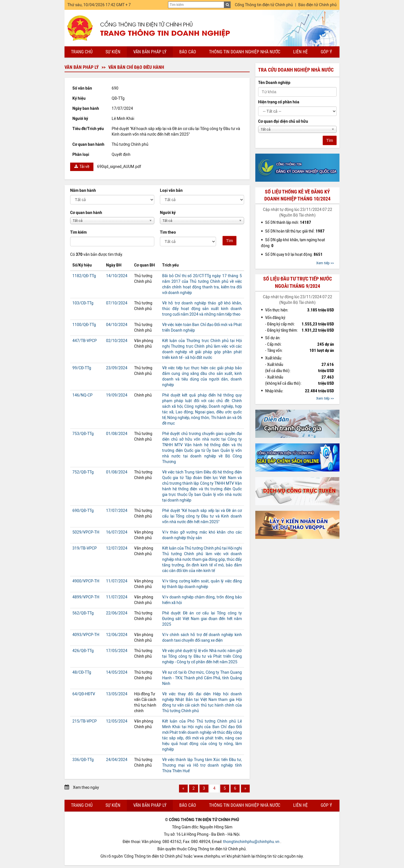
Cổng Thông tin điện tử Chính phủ (264, 5)
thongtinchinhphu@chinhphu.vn (251, 842)
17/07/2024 (117, 511)
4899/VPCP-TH (86, 597)
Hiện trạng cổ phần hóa (279, 102)
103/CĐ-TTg (83, 303)
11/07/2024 (117, 581)
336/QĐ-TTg (83, 760)
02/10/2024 (117, 341)
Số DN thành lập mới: (288, 222)
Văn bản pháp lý (150, 52)
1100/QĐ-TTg (84, 325)
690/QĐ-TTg (83, 511)
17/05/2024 (117, 651)
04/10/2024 (117, 325)
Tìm (229, 241)
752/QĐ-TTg (83, 472)
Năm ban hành (83, 191)
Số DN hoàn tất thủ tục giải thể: (295, 231)
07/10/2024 (117, 303)
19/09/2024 (117, 395)
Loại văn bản (171, 191)
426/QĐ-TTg (83, 651)
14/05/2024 (117, 672)
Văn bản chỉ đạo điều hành (136, 67)
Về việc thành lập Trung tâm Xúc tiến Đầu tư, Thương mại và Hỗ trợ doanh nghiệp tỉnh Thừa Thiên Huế (202, 765)
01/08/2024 (117, 434)
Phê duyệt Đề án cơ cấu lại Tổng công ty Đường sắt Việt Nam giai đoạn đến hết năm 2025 (202, 619)
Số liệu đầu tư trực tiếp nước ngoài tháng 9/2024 (298, 282)
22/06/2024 (117, 613)
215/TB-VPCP (85, 721)
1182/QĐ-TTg (84, 276)
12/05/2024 (117, 721)
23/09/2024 (117, 368)
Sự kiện (113, 52)
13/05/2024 (117, 694)
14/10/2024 (117, 276)
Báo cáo (188, 52)
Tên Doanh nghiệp (274, 83)
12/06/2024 (117, 635)
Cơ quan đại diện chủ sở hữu (283, 121)
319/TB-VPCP (85, 548)
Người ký (168, 213)
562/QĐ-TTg (83, 613)
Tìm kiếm (78, 232)
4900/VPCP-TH (86, 581)
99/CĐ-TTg (82, 368)
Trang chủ (82, 52)
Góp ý (326, 52)
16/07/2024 (117, 532)
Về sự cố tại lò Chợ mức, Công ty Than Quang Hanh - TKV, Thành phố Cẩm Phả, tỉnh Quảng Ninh (202, 678)
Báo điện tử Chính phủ (317, 5)
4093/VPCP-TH (86, 635)
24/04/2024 (117, 760)
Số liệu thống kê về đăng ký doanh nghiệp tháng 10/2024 (297, 195)
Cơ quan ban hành (86, 213)
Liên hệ (300, 52)
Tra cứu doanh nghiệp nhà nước (296, 70)
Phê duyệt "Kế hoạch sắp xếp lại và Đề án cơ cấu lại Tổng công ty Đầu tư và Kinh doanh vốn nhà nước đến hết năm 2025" (202, 516)
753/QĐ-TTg (83, 434)
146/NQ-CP (82, 395)
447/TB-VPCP (85, 341)
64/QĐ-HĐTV (84, 694)
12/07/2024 (117, 548)
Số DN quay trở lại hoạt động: (294, 254)
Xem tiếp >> (325, 263)
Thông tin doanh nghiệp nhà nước (245, 52)
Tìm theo (168, 232)
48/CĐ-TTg (82, 672)
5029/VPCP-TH (86, 532)
